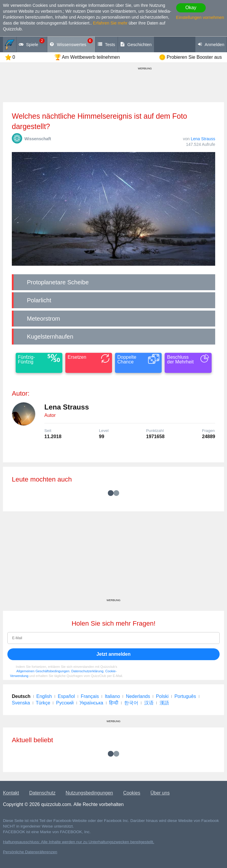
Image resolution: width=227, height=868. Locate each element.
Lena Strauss (203, 139)
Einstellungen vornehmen (200, 17)
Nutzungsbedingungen (89, 793)
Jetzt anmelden (113, 654)
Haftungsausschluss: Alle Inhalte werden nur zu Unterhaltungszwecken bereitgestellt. (79, 842)
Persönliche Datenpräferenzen (30, 852)
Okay (191, 8)
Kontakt (11, 793)
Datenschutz (42, 793)
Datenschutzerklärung (87, 671)
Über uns (160, 793)
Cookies (132, 793)
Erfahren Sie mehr (110, 23)
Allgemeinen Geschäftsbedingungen (43, 671)
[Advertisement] (113, 557)
